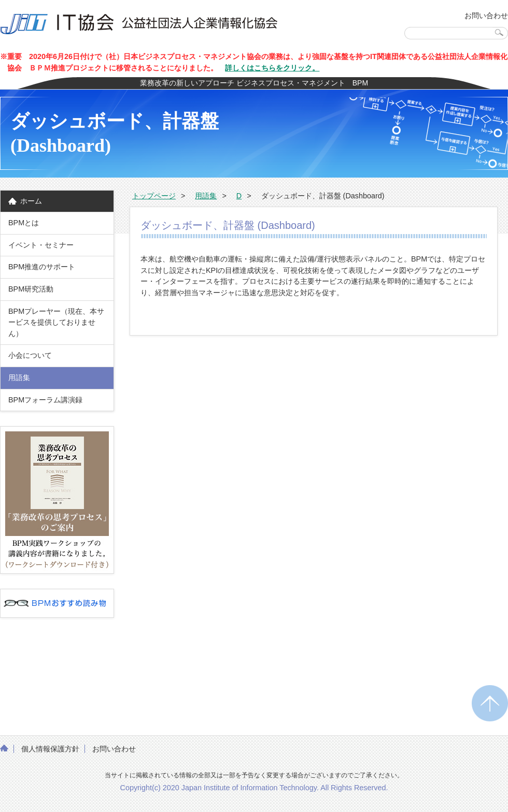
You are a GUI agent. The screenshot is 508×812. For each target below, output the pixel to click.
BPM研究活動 (31, 289)
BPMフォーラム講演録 (49, 400)
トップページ (154, 196)
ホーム (31, 201)
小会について (30, 355)
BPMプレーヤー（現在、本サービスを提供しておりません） (56, 322)
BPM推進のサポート (42, 267)
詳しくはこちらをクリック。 (272, 68)
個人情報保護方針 (50, 749)
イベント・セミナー (41, 245)
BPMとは (24, 223)
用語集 (19, 378)
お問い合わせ (486, 16)
